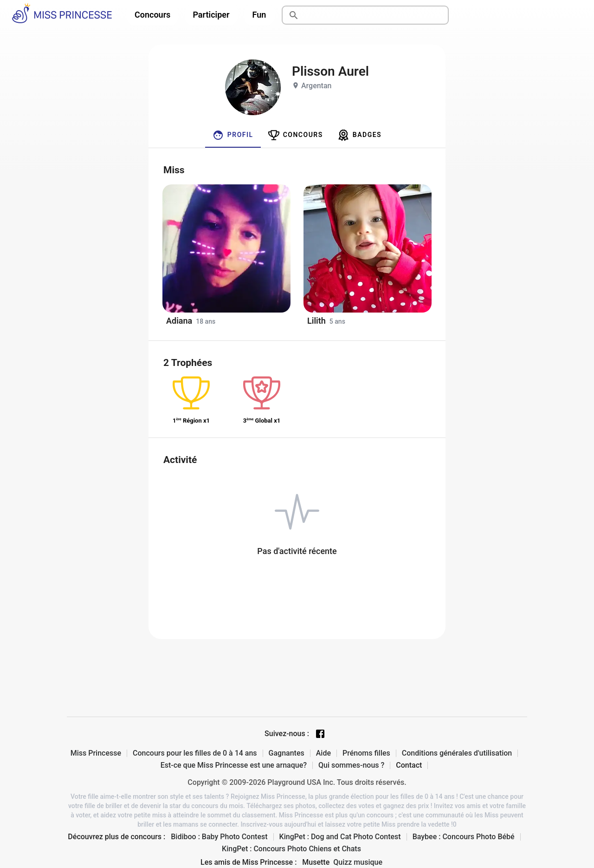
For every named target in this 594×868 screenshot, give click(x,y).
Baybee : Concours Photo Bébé (464, 837)
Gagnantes (287, 753)
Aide (323, 753)
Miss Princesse (96, 753)
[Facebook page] (320, 734)
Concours (152, 15)
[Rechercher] (376, 15)
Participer (211, 15)
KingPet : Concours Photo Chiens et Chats (291, 849)
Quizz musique (358, 862)
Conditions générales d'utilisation (457, 753)
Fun (259, 15)
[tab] (233, 135)
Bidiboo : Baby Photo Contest (219, 837)
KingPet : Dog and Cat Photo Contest (340, 837)
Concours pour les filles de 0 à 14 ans (195, 753)
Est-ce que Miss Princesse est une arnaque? (234, 765)
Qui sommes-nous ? (351, 765)
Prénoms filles (366, 753)
